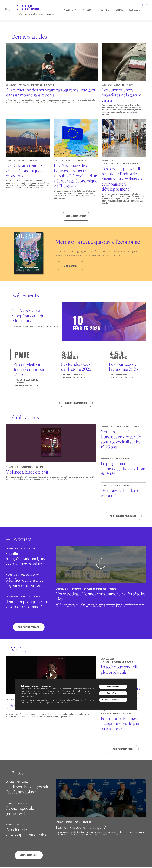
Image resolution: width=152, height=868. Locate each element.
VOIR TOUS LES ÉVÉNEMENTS (76, 403)
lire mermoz (71, 266)
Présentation (70, 10)
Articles (87, 10)
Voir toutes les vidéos (123, 750)
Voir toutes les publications (123, 516)
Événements (103, 10)
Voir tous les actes (29, 856)
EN (146, 5)
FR (142, 5)
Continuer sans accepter (113, 700)
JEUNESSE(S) (135, 10)
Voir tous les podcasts (29, 627)
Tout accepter (113, 687)
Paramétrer (112, 693)
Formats (119, 10)
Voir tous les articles (76, 216)
